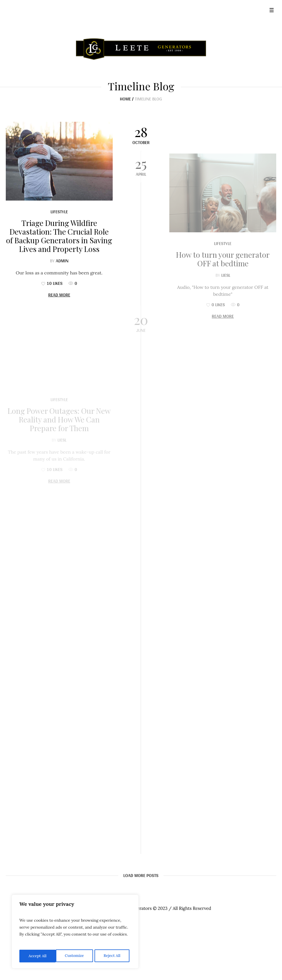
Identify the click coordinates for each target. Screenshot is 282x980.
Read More (59, 295)
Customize (38, 956)
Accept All (113, 956)
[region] (75, 932)
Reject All (76, 956)
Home (125, 99)
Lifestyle (59, 212)
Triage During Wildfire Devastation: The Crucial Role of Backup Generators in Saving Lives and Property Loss (59, 236)
